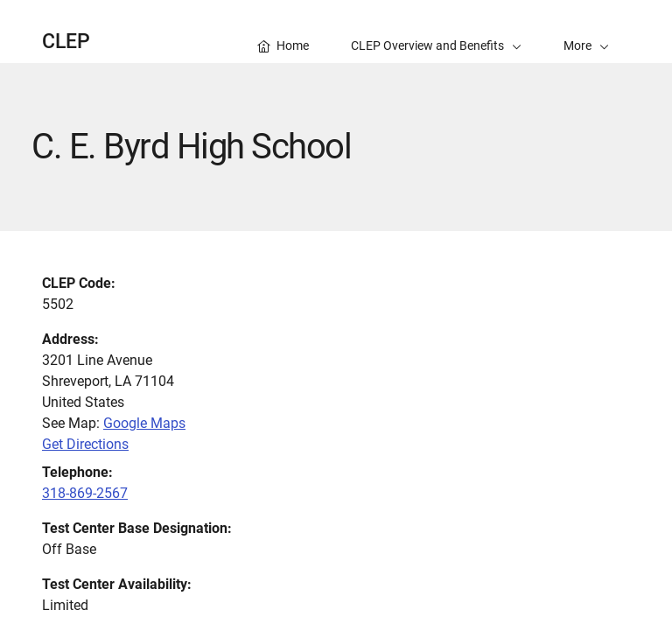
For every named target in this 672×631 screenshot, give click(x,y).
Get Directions (85, 444)
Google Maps (144, 423)
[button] (586, 32)
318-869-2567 (85, 493)
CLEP (66, 42)
